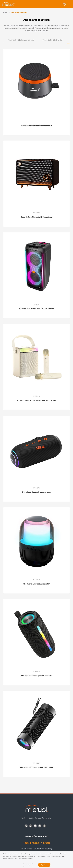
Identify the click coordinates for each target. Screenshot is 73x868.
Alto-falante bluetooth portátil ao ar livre (36, 676)
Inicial (5, 13)
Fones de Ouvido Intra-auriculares (21, 40)
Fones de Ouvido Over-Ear (53, 40)
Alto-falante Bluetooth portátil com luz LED (36, 767)
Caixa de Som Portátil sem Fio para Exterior (36, 309)
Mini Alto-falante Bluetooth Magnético (36, 125)
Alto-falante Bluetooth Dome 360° (37, 584)
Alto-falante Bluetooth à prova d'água (36, 492)
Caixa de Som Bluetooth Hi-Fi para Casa (36, 217)
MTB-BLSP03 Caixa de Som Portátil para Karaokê (36, 401)
